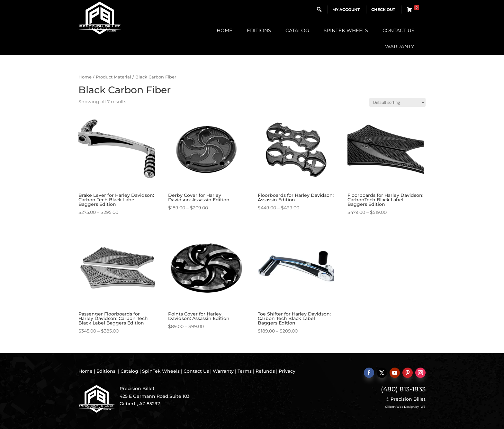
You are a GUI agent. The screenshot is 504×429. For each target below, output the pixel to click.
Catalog (297, 30)
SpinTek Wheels (346, 30)
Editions (259, 30)
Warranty (400, 46)
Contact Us (398, 30)
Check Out (383, 9)
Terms (245, 371)
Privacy (287, 371)
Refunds (265, 371)
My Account (346, 9)
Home (225, 30)
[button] (319, 9)
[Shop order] (397, 102)
